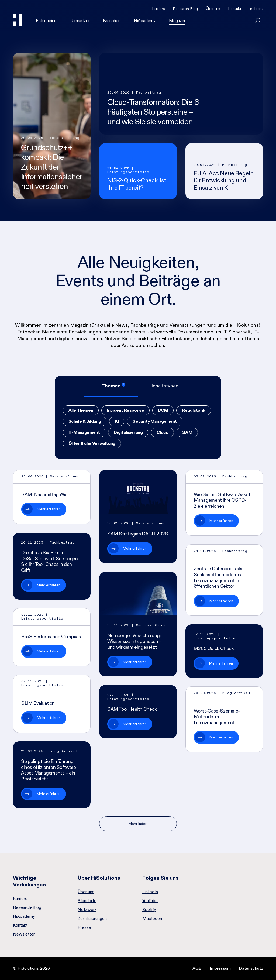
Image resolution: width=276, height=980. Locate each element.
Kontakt (235, 9)
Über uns (213, 9)
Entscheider (47, 21)
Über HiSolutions (99, 878)
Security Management (155, 421)
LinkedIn (150, 892)
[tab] (111, 387)
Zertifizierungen (92, 919)
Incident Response (125, 410)
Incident (256, 9)
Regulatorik (194, 410)
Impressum (220, 968)
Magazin (177, 21)
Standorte (87, 901)
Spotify (149, 910)
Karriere (159, 9)
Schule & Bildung (85, 421)
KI (117, 421)
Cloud (162, 432)
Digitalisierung (128, 432)
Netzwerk (87, 910)
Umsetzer (80, 21)
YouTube (150, 901)
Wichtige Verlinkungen (29, 881)
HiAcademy (145, 21)
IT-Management (84, 432)
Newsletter (24, 934)
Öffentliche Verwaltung (92, 443)
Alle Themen (81, 410)
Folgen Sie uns (161, 878)
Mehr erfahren (49, 509)
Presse (84, 927)
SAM (187, 432)
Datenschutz (251, 968)
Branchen (112, 21)
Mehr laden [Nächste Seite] (138, 824)
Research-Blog (185, 9)
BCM (163, 410)
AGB (197, 968)
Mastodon (152, 919)
